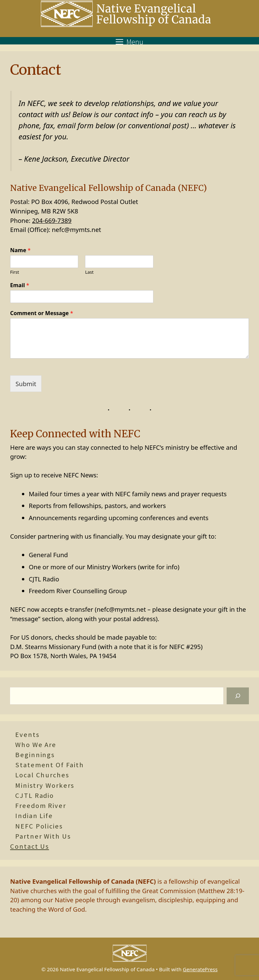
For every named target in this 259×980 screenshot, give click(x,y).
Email (20, 285)
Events (27, 735)
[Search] (238, 696)
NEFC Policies (39, 826)
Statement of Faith (50, 765)
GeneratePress (200, 969)
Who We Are (36, 745)
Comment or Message (42, 313)
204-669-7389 (52, 220)
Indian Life (34, 816)
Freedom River (41, 806)
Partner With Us (43, 836)
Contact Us (30, 846)
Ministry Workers (45, 785)
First (15, 272)
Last (89, 272)
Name (20, 250)
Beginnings (35, 755)
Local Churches (42, 775)
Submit (26, 384)
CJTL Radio (35, 796)
